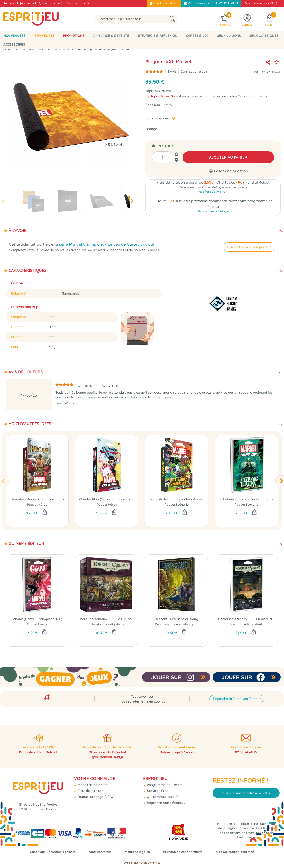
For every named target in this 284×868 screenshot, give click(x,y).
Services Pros (157, 787)
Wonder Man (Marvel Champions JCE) (107, 499)
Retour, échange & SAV (95, 793)
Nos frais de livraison (213, 192)
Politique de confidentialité (185, 852)
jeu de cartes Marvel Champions (242, 96)
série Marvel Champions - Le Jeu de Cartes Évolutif (107, 244)
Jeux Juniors (229, 36)
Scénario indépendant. (246, 624)
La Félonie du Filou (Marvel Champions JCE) (247, 499)
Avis (172, 71)
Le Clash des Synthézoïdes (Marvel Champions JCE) (177, 499)
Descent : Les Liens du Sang (176, 619)
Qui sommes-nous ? (162, 793)
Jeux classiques (264, 36)
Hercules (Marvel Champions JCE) (37, 499)
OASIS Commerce (150, 863)
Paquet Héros (37, 505)
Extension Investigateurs (106, 624)
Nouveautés (14, 36)
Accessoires (14, 44)
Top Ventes (44, 36)
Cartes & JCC (197, 36)
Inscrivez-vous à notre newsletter (246, 790)
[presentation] (3, 201)
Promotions (74, 36)
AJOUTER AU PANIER (228, 157)
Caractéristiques (158, 118)
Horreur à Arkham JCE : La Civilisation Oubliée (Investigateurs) (106, 619)
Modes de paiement (93, 781)
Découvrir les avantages (213, 212)
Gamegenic (71, 293)
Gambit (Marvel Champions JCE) (37, 619)
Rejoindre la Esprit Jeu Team (236, 694)
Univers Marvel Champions (249, 247)
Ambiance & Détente (111, 36)
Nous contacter (98, 852)
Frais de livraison (90, 787)
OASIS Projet (131, 863)
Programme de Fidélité (164, 781)
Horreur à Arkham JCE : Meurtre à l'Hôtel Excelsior (246, 619)
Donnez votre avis (194, 71)
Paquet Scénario (177, 505)
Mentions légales (137, 852)
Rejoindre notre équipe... (165, 799)
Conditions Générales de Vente (48, 852)
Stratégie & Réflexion (158, 36)
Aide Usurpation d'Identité (240, 852)
